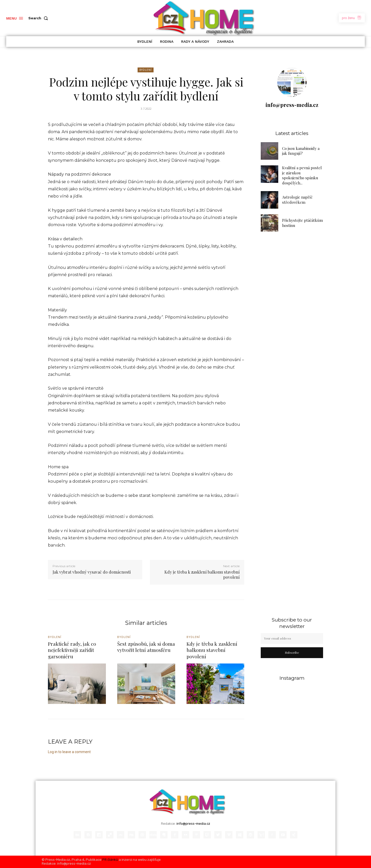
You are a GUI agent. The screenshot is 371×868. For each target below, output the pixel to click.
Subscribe (292, 652)
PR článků (110, 860)
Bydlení (146, 70)
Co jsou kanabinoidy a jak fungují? (301, 151)
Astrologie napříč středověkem (297, 200)
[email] (292, 639)
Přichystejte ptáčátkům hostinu (302, 223)
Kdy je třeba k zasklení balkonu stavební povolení (202, 575)
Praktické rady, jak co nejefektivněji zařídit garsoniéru (72, 650)
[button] (39, 18)
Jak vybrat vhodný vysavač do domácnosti (92, 572)
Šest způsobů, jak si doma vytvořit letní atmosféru (146, 647)
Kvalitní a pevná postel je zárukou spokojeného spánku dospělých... (302, 175)
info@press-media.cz (292, 105)
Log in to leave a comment (69, 752)
